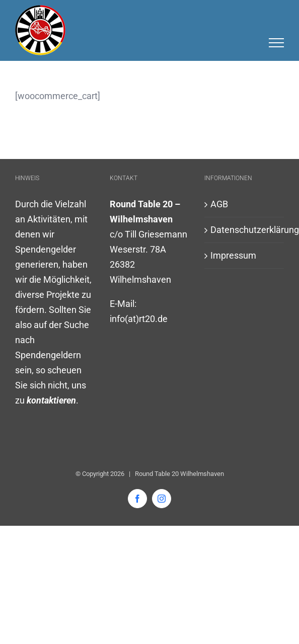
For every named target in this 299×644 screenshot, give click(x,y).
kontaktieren (51, 400)
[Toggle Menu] (277, 43)
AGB (219, 204)
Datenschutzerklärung (245, 230)
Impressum (233, 255)
